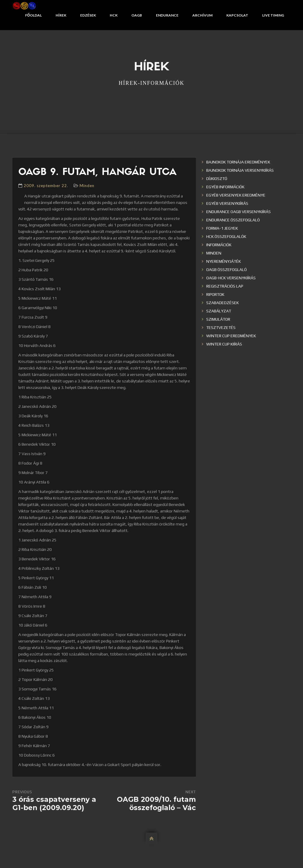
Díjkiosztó (217, 179)
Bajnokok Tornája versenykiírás (240, 170)
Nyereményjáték (224, 261)
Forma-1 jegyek (222, 228)
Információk (219, 245)
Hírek (61, 15)
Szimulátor (218, 319)
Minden (87, 186)
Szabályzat (219, 311)
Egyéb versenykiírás (227, 203)
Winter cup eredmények (231, 336)
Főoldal (33, 15)
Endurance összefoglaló (233, 220)
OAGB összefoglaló (227, 270)
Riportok (215, 294)
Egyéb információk (225, 187)
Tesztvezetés (221, 327)
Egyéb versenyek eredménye (236, 195)
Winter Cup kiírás (224, 344)
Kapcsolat (237, 15)
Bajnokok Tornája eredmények (238, 162)
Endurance (167, 15)
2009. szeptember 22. (46, 186)
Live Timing (273, 15)
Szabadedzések (223, 303)
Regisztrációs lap (225, 286)
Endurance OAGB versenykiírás (238, 212)
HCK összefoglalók (226, 236)
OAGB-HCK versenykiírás (231, 278)
